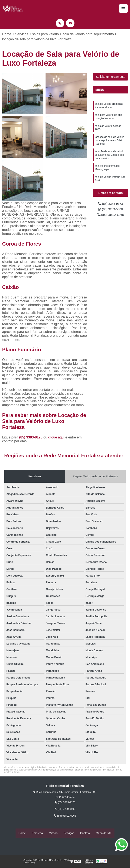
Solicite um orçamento (111, 77)
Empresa (37, 833)
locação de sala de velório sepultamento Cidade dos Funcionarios (109, 160)
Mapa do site (104, 833)
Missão (53, 833)
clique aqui (56, 438)
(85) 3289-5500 (111, 210)
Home (22, 833)
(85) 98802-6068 (111, 216)
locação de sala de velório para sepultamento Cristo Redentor (109, 144)
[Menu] (123, 8)
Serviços (69, 833)
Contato (85, 833)
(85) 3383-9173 (31, 438)
